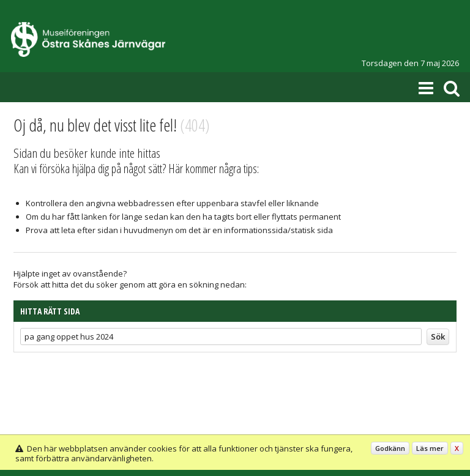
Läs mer (430, 448)
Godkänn (390, 448)
